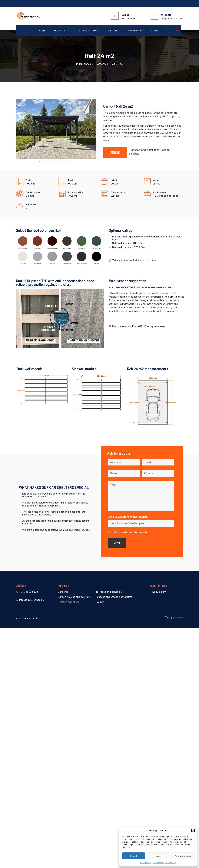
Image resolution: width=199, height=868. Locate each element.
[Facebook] (182, 3)
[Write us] (154, 16)
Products (60, 30)
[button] (193, 831)
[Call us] (115, 16)
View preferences (183, 856)
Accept (134, 856)
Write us (166, 15)
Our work (112, 30)
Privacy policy (158, 863)
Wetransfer (141, 533)
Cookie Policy (146, 863)
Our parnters (134, 30)
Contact (156, 30)
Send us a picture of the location (128, 517)
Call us (125, 15)
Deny (158, 856)
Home (41, 30)
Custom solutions (86, 30)
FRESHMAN (178, 618)
